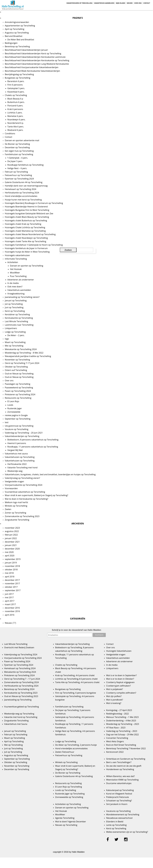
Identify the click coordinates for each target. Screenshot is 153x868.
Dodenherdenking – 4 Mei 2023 (121, 721)
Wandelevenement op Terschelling (123, 815)
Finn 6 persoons (15, 85)
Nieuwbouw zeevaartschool (119, 818)
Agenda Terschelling (65, 818)
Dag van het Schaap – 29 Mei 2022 (122, 735)
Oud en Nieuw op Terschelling (19, 374)
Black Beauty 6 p (15, 99)
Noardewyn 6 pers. (16, 120)
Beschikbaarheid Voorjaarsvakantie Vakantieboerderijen (32, 67)
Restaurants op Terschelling (18, 398)
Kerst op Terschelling (15, 311)
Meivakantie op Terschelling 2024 (21, 349)
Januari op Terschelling (16, 301)
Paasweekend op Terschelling (19, 388)
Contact (147, 3)
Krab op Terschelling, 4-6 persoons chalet (75, 675)
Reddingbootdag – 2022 (117, 714)
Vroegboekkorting (16, 294)
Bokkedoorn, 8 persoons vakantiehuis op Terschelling (33, 440)
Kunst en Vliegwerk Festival (119, 794)
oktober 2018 (11, 570)
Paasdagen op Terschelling (18, 384)
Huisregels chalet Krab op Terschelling (23, 224)
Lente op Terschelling (116, 825)
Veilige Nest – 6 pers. (17, 168)
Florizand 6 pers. (15, 106)
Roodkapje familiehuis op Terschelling (25, 165)
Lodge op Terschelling (15, 332)
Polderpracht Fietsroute (117, 797)
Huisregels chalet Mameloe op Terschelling (25, 231)
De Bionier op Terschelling (17, 144)
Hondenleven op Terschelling (120, 769)
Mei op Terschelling (14, 346)
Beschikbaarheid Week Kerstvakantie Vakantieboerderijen (32, 71)
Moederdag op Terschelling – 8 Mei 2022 (24, 353)
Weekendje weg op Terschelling (19, 714)
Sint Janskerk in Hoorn (117, 804)
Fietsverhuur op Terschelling (18, 175)
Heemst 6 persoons (17, 443)
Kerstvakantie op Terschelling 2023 (21, 693)
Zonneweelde (14, 412)
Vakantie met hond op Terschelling (21, 717)
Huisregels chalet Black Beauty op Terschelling (27, 217)
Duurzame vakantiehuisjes (119, 783)
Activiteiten (13, 262)
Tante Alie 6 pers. (16, 127)
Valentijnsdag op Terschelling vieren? (22, 478)
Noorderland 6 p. (16, 123)
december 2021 (12, 542)
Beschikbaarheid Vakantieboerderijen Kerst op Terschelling (33, 53)
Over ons (138, 3)
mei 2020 (9, 552)
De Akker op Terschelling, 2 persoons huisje (76, 745)
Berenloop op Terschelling (17, 46)
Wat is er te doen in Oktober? (120, 679)
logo (7, 339)
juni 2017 (9, 594)
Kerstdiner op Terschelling (17, 314)
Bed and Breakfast (14, 36)
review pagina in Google (16, 415)
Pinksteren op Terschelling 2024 (20, 394)
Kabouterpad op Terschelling (120, 790)
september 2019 (13, 559)
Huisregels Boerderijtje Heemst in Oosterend (26, 207)
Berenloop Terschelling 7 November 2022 (126, 748)
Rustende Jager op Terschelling (70, 794)
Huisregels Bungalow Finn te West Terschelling (27, 210)
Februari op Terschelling (16, 172)
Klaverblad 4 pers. (16, 92)
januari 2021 (11, 545)
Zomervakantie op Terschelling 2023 (22, 516)
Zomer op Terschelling (16, 513)
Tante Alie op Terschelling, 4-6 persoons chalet (77, 682)
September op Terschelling (18, 419)
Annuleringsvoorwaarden (17, 22)
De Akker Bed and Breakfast (21, 40)
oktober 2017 (11, 587)
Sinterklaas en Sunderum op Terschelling (126, 759)
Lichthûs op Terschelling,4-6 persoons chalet (76, 679)
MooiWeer (15, 273)
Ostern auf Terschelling (16, 370)
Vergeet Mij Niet (15, 450)
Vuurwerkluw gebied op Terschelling (21, 707)
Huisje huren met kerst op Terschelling (23, 200)
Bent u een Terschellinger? (119, 762)
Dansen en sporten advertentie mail (22, 140)
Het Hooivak (16, 269)
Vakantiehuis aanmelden (104, 3)
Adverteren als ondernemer (21, 280)
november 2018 (12, 566)
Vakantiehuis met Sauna (16, 724)
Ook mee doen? (15, 287)
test (7, 422)
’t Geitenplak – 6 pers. (18, 158)
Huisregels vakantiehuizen (17, 255)
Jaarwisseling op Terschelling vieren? (22, 297)
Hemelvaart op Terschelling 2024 (21, 189)
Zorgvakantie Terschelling (17, 520)
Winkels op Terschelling (16, 506)
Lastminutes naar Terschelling (19, 325)
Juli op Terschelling (14, 304)
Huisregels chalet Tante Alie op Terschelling (26, 241)
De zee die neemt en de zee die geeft (124, 766)
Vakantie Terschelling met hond (22, 468)
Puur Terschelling (18, 276)
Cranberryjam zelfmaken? (118, 686)
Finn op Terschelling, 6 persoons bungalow (76, 693)
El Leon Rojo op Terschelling (69, 787)
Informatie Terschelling (16, 259)
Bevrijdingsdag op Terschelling (19, 74)
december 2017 (12, 580)
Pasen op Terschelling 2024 (18, 391)
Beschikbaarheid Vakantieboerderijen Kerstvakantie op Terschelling (37, 60)
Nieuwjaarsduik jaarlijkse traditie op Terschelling (28, 356)
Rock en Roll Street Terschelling (121, 745)
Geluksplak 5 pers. (16, 88)
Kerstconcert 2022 (115, 752)
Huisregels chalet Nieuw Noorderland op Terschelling (30, 234)
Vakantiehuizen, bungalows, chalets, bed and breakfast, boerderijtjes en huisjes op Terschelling (50, 474)
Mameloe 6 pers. (15, 116)
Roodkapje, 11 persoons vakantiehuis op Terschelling (33, 447)
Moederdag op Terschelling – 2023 (123, 724)
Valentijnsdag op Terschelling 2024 (21, 655)
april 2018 (10, 577)
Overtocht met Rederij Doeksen (19, 647)
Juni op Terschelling (14, 307)
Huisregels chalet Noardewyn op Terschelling (26, 238)
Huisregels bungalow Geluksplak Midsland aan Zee (29, 213)
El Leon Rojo (13, 401)
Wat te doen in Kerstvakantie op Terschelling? (27, 499)
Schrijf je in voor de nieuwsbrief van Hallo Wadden (76, 630)
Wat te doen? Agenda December (71, 822)
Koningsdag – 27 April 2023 (119, 710)
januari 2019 (11, 563)
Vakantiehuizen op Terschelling (79, 3)
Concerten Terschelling (117, 738)
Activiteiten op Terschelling (68, 804)
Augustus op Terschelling (17, 33)
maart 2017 (10, 604)
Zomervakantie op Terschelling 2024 (21, 682)
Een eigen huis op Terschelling (19, 151)
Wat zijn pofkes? (114, 696)
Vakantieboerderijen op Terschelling (22, 436)
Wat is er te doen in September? (121, 675)
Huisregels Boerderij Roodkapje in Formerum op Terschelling (34, 203)
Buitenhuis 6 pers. (16, 102)
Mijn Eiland (120, 3)
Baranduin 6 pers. (16, 81)
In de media (13, 283)
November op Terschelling (17, 360)
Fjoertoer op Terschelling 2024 (19, 179)
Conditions (10, 133)
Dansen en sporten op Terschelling (27, 266)
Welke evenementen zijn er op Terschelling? (127, 832)
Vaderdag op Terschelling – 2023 (122, 731)
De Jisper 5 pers (15, 161)
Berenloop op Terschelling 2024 (19, 689)
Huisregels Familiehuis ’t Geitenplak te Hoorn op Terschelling (34, 245)
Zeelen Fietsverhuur (65, 752)
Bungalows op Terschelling (18, 78)
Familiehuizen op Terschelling (19, 154)
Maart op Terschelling (15, 342)
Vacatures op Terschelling (118, 811)
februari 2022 (11, 535)
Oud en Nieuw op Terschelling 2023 (21, 696)
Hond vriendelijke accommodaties (21, 196)
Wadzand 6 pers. (15, 130)
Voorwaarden (11, 488)
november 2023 (12, 528)
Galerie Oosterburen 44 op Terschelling (24, 182)
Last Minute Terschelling (16, 321)
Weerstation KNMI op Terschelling (122, 780)
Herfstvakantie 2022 (17, 464)
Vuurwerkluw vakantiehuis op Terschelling (25, 492)
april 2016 (10, 615)
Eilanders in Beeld (115, 822)
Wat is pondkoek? (115, 700)
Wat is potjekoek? (114, 689)
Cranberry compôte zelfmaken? (121, 693)
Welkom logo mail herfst (16, 502)
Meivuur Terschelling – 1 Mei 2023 (122, 717)
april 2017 (10, 601)
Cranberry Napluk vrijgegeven (120, 682)
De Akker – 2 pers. (16, 335)
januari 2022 (11, 538)
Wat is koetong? (114, 703)
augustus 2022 (12, 531)
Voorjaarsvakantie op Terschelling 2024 (24, 485)
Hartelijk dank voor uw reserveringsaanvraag (26, 186)
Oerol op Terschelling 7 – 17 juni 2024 (22, 679)
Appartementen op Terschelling (20, 26)
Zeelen (8, 509)
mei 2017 (9, 597)
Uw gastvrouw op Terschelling (19, 426)
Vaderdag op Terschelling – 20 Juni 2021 (24, 433)
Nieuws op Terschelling (66, 825)
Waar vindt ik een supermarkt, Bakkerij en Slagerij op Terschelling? (37, 495)
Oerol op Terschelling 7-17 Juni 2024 (22, 363)
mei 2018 (9, 573)
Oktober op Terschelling (16, 367)
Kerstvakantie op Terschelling (19, 318)
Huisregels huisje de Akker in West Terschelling (27, 252)
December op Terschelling (17, 147)
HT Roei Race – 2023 (116, 728)
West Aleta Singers (115, 741)
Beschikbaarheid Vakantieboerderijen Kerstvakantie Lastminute (35, 57)
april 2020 (10, 556)
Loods (10, 405)
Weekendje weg (15, 471)
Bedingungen (11, 43)
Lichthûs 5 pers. (15, 113)
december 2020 (12, 549)
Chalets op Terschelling (16, 95)
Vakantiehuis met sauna (16, 454)
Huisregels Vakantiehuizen (119, 651)
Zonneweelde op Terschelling (69, 797)
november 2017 (12, 583)
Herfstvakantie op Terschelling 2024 (22, 193)
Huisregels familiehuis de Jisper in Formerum (26, 248)
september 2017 (13, 590)
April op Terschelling (15, 29)
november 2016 (12, 611)
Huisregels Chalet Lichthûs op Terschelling (25, 227)
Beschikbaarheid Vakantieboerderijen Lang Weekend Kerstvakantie (37, 64)
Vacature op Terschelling (17, 429)
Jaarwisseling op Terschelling (18, 700)
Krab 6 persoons (15, 109)
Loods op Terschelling (66, 790)
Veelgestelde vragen (14, 481)
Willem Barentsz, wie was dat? (120, 776)
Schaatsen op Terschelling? (119, 801)
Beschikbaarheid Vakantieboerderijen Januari (26, 50)
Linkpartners (11, 328)
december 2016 (12, 608)
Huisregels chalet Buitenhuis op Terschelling (26, 221)
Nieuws (130, 3)
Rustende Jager (15, 408)
